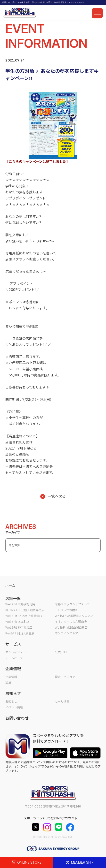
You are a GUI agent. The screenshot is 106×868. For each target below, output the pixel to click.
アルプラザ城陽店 (66, 610)
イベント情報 (14, 708)
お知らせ (11, 702)
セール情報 (62, 702)
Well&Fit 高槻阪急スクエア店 (74, 616)
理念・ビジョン (65, 677)
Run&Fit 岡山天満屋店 (20, 633)
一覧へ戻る (53, 497)
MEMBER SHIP (80, 862)
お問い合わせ (17, 718)
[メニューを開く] (97, 13)
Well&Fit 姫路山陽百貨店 (71, 628)
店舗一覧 (13, 599)
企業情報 (11, 677)
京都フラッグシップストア (72, 604)
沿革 (8, 683)
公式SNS (61, 652)
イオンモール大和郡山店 (71, 622)
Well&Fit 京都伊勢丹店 (20, 604)
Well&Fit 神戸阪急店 (19, 628)
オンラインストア (66, 633)
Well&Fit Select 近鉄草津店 (24, 616)
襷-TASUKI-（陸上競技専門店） (26, 610)
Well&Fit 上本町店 (17, 622)
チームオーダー (16, 658)
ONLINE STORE (27, 862)
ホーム (10, 586)
